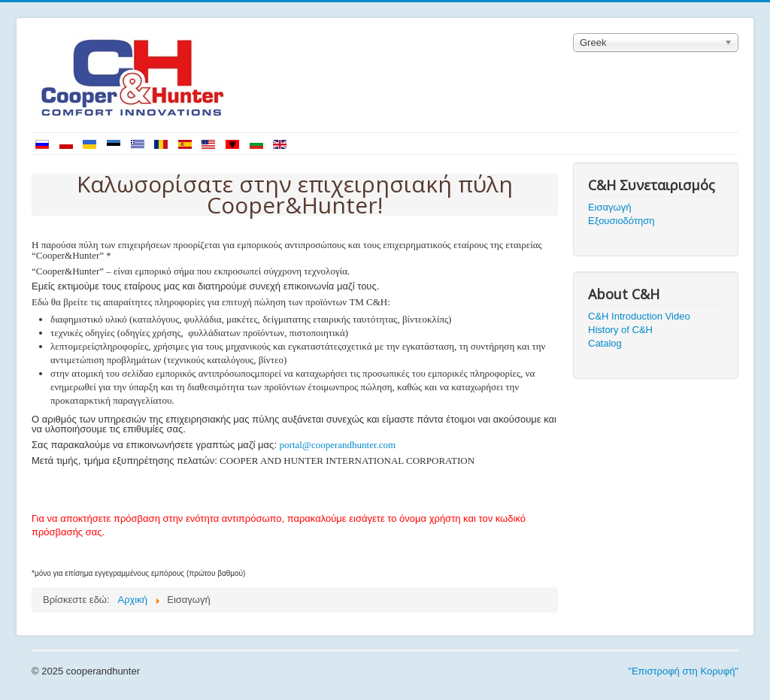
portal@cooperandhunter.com (338, 445)
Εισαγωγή (609, 207)
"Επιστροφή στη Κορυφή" (683, 671)
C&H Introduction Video (639, 316)
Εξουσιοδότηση (621, 221)
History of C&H (620, 330)
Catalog (605, 343)
